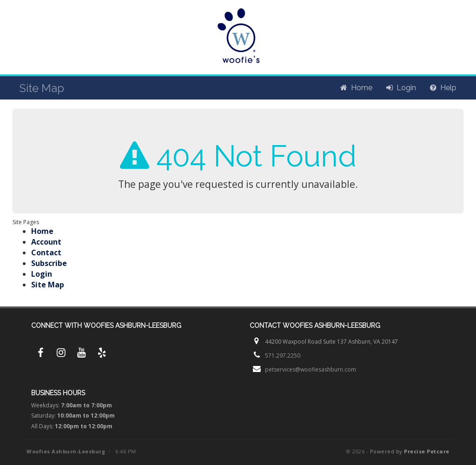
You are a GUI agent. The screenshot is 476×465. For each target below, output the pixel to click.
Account (46, 242)
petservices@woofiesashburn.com (311, 369)
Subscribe (49, 263)
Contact (46, 252)
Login (42, 274)
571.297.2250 (283, 355)
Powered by (410, 451)
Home (42, 231)
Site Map (48, 285)
